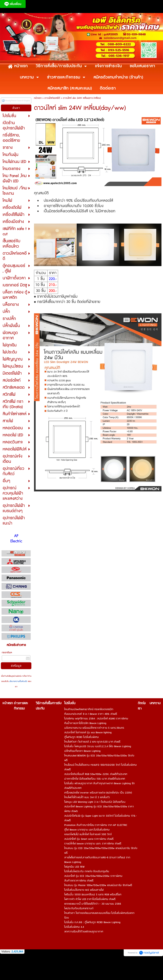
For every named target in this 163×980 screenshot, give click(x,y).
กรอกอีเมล (7, 652)
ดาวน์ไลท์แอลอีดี (52, 98)
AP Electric (16, 539)
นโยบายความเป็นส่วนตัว (18, 681)
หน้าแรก (38, 98)
